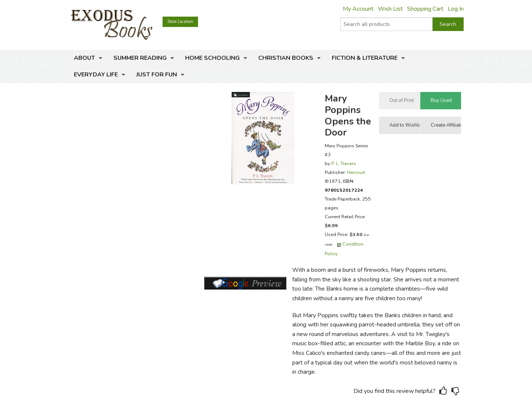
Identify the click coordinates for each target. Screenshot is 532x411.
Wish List (390, 9)
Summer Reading (140, 58)
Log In (456, 9)
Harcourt (356, 172)
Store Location (180, 22)
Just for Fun (157, 75)
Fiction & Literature (365, 58)
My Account (358, 9)
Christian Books (286, 58)
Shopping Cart (425, 9)
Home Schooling (212, 58)
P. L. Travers (344, 163)
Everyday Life (96, 75)
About (84, 58)
